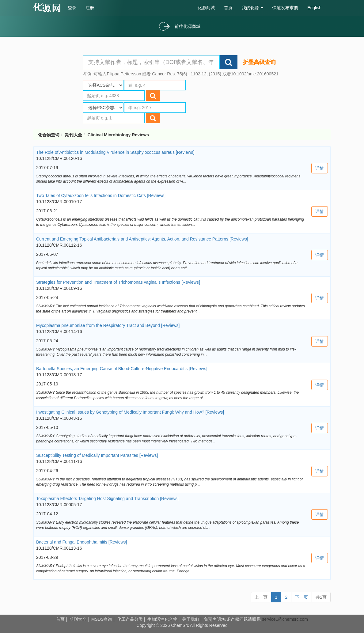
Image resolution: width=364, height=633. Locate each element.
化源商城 (206, 8)
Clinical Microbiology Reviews (118, 135)
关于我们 (191, 619)
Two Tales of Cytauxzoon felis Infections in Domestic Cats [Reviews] (101, 195)
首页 (228, 8)
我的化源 (252, 8)
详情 (320, 168)
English (314, 8)
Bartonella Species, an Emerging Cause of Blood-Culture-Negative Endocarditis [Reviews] (122, 369)
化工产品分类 (130, 619)
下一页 (301, 597)
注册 (90, 8)
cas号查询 (48, 7)
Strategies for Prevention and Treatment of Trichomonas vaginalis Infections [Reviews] (118, 282)
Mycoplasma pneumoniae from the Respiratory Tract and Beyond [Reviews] (108, 325)
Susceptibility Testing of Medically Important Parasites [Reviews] (97, 455)
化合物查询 (49, 135)
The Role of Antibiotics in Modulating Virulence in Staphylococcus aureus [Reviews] (115, 152)
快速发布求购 (285, 8)
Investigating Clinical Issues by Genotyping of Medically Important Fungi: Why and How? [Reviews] (130, 412)
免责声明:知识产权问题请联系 (233, 619)
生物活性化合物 (162, 619)
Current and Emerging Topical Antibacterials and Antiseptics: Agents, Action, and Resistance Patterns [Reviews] (142, 239)
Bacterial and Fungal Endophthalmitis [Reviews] (82, 542)
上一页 (261, 597)
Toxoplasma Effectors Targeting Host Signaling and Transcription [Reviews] (107, 498)
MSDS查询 (102, 619)
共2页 (321, 597)
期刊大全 (74, 135)
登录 (72, 8)
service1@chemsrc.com (285, 619)
